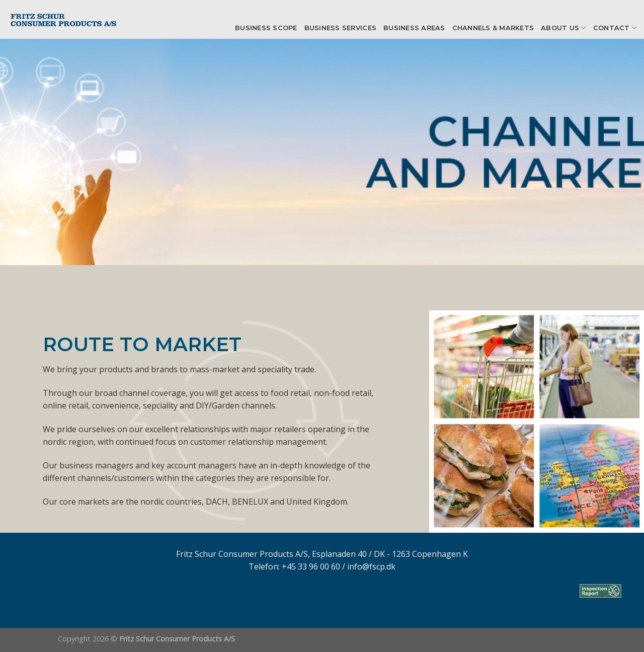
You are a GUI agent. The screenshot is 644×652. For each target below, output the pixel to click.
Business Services (340, 28)
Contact (615, 28)
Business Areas (414, 28)
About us (563, 28)
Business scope (266, 28)
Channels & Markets (493, 28)
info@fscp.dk (371, 566)
